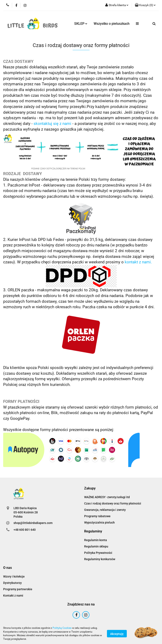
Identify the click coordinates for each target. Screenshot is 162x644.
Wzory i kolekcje (14, 576)
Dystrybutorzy (12, 583)
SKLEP (81, 24)
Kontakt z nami (13, 596)
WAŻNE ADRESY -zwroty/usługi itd (107, 497)
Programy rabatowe (97, 516)
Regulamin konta (96, 540)
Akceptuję (117, 634)
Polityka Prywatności (98, 553)
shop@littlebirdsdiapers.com (33, 523)
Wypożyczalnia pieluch (99, 522)
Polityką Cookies (62, 628)
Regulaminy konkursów (100, 559)
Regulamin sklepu (96, 546)
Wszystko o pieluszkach (112, 24)
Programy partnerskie (18, 589)
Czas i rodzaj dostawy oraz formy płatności (113, 503)
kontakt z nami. (138, 262)
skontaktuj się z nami (52, 124)
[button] (145, 5)
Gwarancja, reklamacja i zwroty (105, 510)
